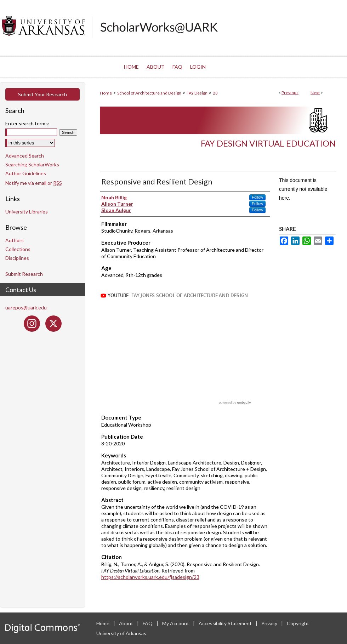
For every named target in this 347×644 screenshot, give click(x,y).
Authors (15, 240)
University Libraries (27, 212)
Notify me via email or (34, 183)
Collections (18, 249)
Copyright (298, 623)
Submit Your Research (42, 94)
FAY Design (197, 93)
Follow (257, 197)
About (127, 623)
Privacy (270, 623)
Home (106, 93)
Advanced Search (25, 156)
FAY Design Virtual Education (268, 143)
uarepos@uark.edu (26, 307)
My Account (176, 623)
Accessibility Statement (226, 623)
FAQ (148, 623)
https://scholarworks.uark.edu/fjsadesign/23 (150, 577)
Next (315, 93)
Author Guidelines (26, 173)
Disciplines (17, 258)
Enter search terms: (27, 123)
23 (215, 93)
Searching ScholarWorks (32, 164)
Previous (290, 93)
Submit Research (24, 274)
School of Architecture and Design (149, 93)
